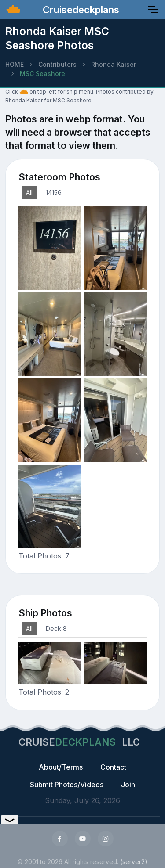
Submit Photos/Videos (67, 785)
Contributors (57, 64)
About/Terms (61, 767)
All (29, 193)
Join (128, 785)
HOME (15, 64)
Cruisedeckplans (80, 10)
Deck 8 (56, 628)
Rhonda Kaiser (114, 64)
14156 (54, 193)
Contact (113, 767)
